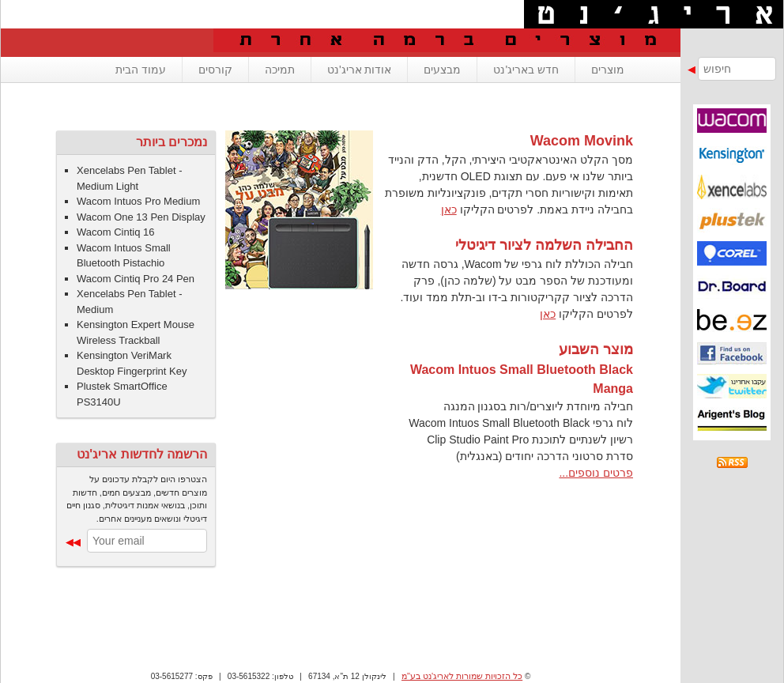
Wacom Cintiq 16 (116, 232)
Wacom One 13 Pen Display (141, 217)
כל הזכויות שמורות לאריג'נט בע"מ (462, 676)
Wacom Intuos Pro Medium (138, 201)
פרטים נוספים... (596, 473)
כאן (449, 209)
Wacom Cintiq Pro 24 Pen (136, 279)
